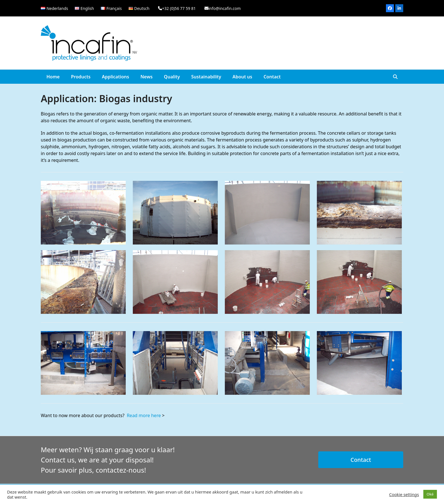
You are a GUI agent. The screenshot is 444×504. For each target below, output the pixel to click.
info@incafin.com (225, 8)
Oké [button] (430, 494)
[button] (395, 77)
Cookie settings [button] (404, 494)
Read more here (144, 415)
